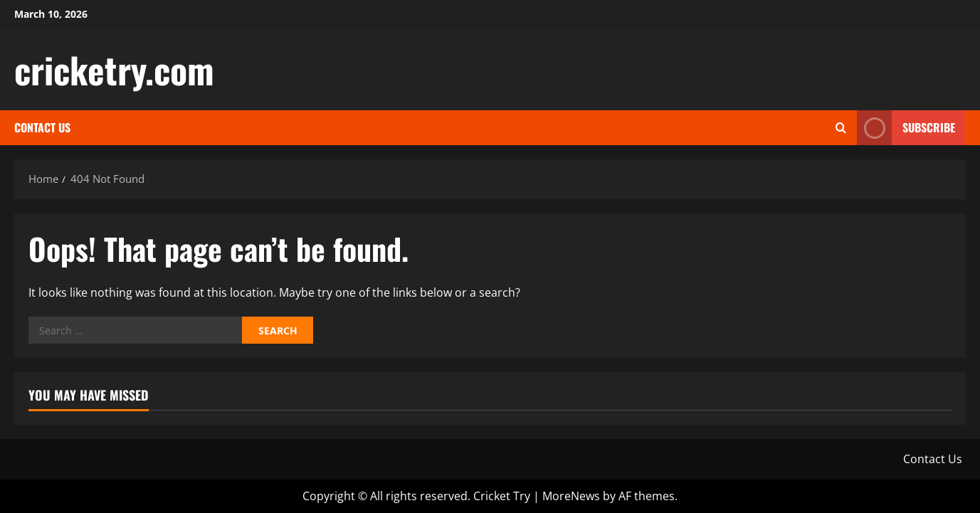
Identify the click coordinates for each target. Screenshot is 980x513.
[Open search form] (841, 128)
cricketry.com (114, 69)
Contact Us (42, 127)
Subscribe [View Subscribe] (906, 128)
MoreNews (571, 496)
